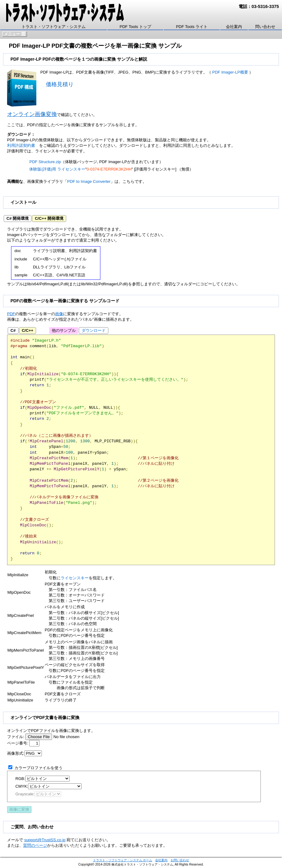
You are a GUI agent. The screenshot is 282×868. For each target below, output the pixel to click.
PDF (11, 314)
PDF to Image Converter (89, 181)
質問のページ (35, 845)
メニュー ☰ (15, 34)
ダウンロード (55, 229)
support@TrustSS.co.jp (45, 840)
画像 (59, 314)
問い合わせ (265, 27)
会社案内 (234, 27)
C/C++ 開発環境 (49, 218)
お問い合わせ (180, 860)
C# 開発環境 (18, 218)
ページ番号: (18, 743)
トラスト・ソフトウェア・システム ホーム (123, 860)
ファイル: (16, 737)
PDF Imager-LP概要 (230, 72)
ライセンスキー (75, 578)
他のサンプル (64, 330)
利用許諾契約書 (21, 145)
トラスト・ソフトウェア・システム (54, 27)
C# (13, 330)
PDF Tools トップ (135, 27)
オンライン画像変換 (32, 114)
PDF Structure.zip (45, 162)
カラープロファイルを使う (38, 768)
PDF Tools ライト (192, 27)
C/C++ (28, 330)
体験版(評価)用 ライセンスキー (57, 169)
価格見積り (60, 84)
